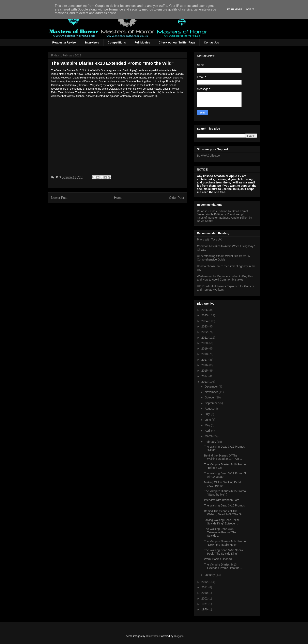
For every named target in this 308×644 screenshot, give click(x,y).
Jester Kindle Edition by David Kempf (220, 214)
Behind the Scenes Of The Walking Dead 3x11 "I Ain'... (223, 457)
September (212, 403)
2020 (205, 343)
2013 (205, 382)
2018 (205, 354)
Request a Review (64, 42)
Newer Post (59, 198)
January (210, 575)
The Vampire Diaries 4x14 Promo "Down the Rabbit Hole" (225, 543)
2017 (205, 360)
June (208, 420)
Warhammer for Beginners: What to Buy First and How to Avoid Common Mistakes (225, 278)
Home (118, 198)
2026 (205, 310)
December (212, 387)
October (210, 397)
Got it (250, 9)
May (208, 425)
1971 (205, 604)
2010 (205, 593)
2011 (205, 587)
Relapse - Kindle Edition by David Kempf (222, 211)
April (208, 431)
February (211, 442)
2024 (205, 321)
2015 (205, 371)
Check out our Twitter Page (177, 42)
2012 (205, 582)
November (212, 392)
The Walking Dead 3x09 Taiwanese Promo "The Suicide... (220, 532)
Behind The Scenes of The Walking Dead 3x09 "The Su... (225, 513)
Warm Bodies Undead (218, 559)
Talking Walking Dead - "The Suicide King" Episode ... (222, 522)
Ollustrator (152, 636)
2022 (205, 332)
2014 (205, 376)
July (208, 414)
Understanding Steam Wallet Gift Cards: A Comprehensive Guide (223, 258)
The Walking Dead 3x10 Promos (224, 505)
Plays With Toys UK (209, 239)
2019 (205, 348)
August (209, 409)
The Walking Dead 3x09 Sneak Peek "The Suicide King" (224, 552)
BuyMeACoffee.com (210, 156)
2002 (205, 598)
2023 (205, 326)
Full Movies (142, 42)
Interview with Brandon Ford (222, 500)
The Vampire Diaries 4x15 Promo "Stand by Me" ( (225, 493)
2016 (205, 365)
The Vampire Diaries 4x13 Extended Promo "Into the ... (223, 566)
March (209, 436)
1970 (205, 609)
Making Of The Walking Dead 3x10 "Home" (222, 484)
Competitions (117, 42)
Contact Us (211, 42)
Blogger (179, 636)
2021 (205, 338)
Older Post (176, 198)
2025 (205, 315)
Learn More (234, 9)
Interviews (92, 42)
